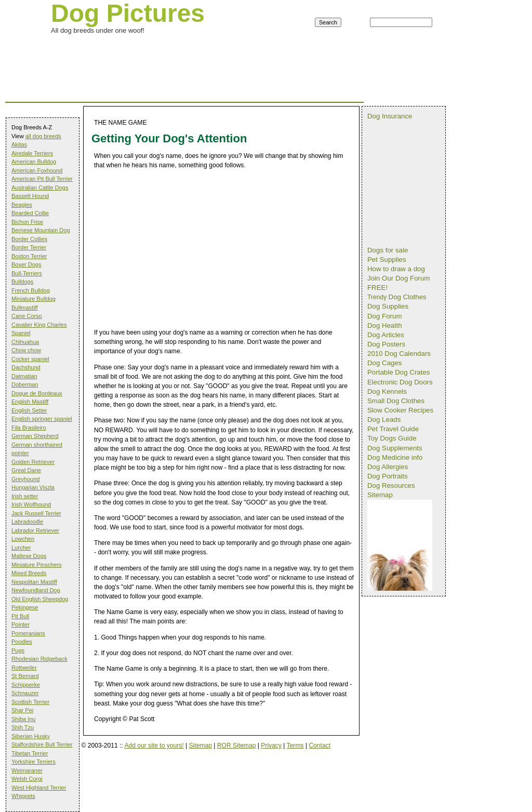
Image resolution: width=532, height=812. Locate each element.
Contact (320, 746)
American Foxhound (37, 170)
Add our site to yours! (154, 746)
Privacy (271, 746)
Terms (295, 746)
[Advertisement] (194, 49)
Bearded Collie (30, 213)
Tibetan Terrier (30, 753)
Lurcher (21, 548)
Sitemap (201, 746)
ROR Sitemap (237, 746)
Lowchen (23, 539)
